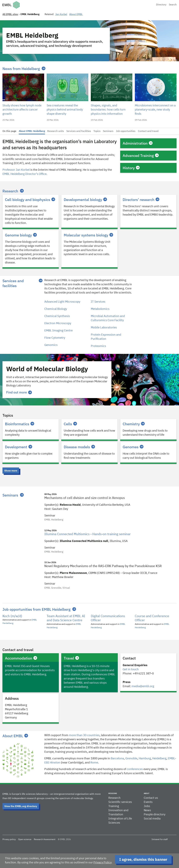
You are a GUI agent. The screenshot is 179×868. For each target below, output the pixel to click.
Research (10, 191)
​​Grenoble (131, 758)
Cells (70, 424)
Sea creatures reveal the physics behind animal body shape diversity (65, 110)
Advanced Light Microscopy (62, 302)
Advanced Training (141, 156)
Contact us (151, 798)
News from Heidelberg (21, 69)
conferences (135, 769)
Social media (152, 819)
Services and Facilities (79, 131)
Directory (161, 5)
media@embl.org (143, 686)
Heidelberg (159, 758)
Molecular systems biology (88, 235)
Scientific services (120, 802)
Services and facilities (13, 283)
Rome (94, 763)
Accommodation (21, 658)
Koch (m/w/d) (12, 616)
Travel (71, 658)
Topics (97, 131)
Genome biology (21, 235)
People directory (155, 814)
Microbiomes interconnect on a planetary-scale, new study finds (155, 110)
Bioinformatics (20, 424)
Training (114, 806)
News (147, 810)
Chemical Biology (56, 309)
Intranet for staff (160, 839)
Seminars (108, 131)
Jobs (147, 806)
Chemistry (134, 424)
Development (19, 447)
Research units (56, 131)
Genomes (133, 447)
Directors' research (141, 200)
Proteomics (98, 346)
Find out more (19, 392)
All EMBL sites (10, 14)
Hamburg (145, 758)
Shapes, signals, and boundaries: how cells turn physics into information (108, 110)
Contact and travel (148, 131)
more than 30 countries (84, 735)
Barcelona (117, 758)
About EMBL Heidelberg (32, 131)
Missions (113, 793)
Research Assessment (45, 839)
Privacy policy (9, 839)
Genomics (51, 345)
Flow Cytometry (55, 338)
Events (148, 802)
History (131, 168)
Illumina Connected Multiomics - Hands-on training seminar (87, 534)
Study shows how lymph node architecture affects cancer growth (22, 110)
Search (173, 5)
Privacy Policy (102, 863)
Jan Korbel (61, 14)
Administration (138, 143)
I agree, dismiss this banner (143, 859)
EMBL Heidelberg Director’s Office (24, 174)
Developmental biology (85, 200)
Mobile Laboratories (104, 328)
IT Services (98, 302)
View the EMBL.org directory (21, 806)
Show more (11, 471)
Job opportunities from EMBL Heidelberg (36, 609)
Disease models (79, 447)
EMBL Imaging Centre (58, 331)
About (147, 793)
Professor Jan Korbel (16, 170)
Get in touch (131, 669)
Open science (25, 839)
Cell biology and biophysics (30, 200)
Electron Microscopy (58, 323)
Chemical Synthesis (57, 316)
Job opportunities (126, 131)
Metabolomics (100, 309)
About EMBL (76, 14)
